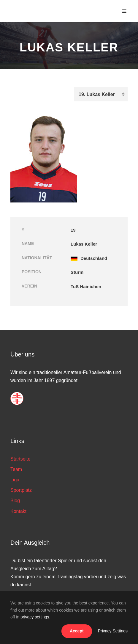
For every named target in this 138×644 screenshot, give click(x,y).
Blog (15, 501)
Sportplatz (21, 490)
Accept (77, 631)
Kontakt (18, 511)
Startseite (20, 459)
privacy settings (35, 617)
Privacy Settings (113, 631)
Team (16, 469)
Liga (15, 480)
